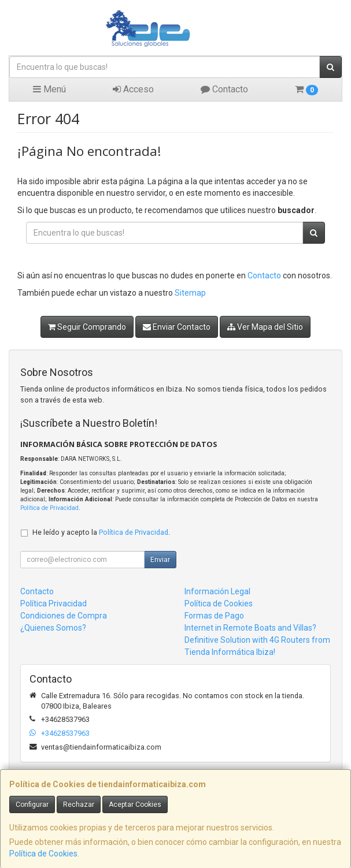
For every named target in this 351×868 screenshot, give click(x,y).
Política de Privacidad (49, 508)
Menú (49, 89)
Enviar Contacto (177, 327)
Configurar (32, 804)
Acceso (133, 89)
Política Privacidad (53, 603)
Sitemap (190, 293)
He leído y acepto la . (101, 532)
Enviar (160, 560)
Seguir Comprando (87, 327)
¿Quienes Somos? (53, 628)
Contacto (224, 89)
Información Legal (217, 591)
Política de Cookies (43, 854)
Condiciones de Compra (64, 616)
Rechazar (79, 804)
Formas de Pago (214, 616)
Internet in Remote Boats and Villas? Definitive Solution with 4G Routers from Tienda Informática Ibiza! (257, 640)
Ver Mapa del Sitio (265, 327)
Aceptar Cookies (135, 804)
